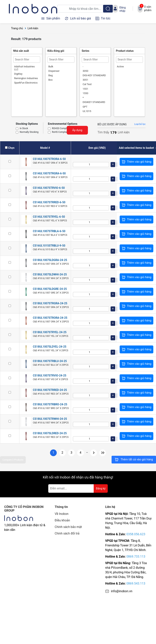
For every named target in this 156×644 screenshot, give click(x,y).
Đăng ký (101, 488)
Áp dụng (77, 130)
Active (120, 66)
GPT (85, 107)
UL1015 (87, 111)
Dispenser (54, 71)
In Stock (24, 129)
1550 (86, 93)
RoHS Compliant (60, 132)
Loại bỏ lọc (140, 124)
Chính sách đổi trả (67, 533)
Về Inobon (62, 514)
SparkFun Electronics (26, 83)
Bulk (51, 66)
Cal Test (87, 84)
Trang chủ (17, 28)
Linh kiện (33, 28)
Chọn (11, 148)
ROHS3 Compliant (61, 129)
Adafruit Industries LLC (25, 68)
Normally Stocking (29, 132)
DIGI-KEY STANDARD (94, 75)
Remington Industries (26, 78)
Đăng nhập (123, 9)
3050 (86, 71)
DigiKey (18, 74)
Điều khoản (62, 520)
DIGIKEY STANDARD (94, 102)
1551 (86, 89)
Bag (51, 75)
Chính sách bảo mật (68, 527)
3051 (86, 80)
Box (51, 80)
